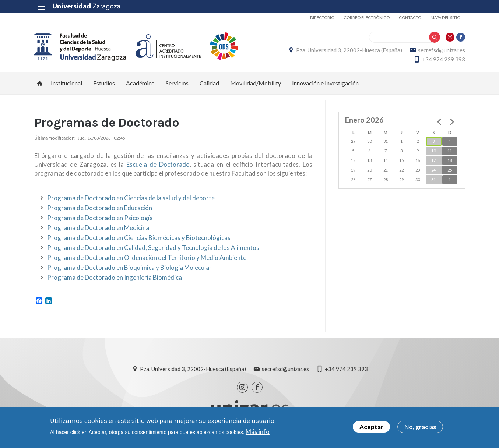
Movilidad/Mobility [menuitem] (256, 83)
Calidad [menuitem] (209, 83)
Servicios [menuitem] (177, 83)
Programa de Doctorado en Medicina (98, 228)
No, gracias (420, 427)
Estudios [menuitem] (104, 83)
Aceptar (371, 427)
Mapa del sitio (445, 17)
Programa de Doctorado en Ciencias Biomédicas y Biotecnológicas (139, 238)
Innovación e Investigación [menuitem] (325, 83)
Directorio (322, 17)
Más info (258, 432)
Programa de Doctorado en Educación (100, 208)
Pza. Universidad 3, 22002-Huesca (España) (349, 50)
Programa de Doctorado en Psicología (100, 218)
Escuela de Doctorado (158, 165)
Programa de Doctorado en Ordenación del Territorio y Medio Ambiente (147, 258)
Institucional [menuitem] (66, 83)
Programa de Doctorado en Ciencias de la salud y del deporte (131, 198)
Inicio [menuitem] (40, 83)
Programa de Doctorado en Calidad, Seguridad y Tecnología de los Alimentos (153, 248)
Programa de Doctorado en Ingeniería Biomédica (115, 278)
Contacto (410, 17)
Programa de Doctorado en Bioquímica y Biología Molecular (129, 268)
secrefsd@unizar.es (442, 50)
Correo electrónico (367, 17)
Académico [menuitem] (140, 83)
